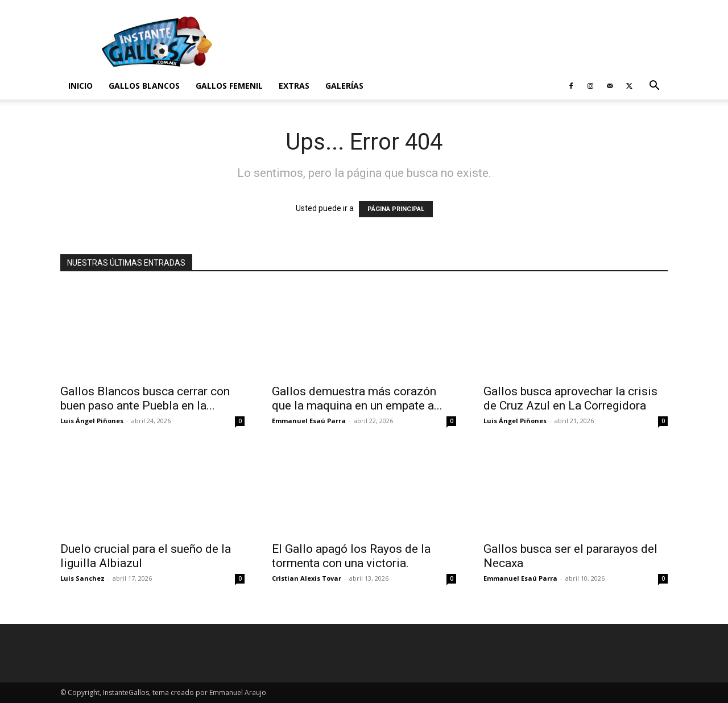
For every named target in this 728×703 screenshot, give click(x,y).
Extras (294, 86)
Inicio (80, 86)
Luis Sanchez (82, 578)
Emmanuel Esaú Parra (309, 421)
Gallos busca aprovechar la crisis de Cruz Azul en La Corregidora (570, 398)
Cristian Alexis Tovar (307, 578)
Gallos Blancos (144, 86)
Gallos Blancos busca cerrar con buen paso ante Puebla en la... (145, 398)
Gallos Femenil (229, 86)
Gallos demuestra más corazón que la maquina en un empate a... (357, 398)
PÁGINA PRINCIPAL (396, 209)
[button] (654, 87)
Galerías (344, 86)
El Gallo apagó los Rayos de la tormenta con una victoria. (351, 556)
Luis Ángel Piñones (92, 421)
